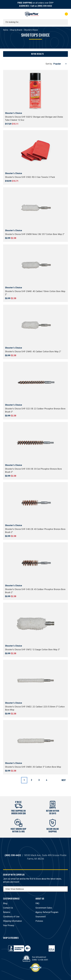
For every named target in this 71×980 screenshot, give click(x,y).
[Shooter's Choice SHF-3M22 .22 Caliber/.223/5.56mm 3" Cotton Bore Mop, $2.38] (35, 680)
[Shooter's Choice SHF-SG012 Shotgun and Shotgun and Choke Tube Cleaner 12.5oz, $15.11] (35, 91)
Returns (7, 912)
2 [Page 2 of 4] (31, 780)
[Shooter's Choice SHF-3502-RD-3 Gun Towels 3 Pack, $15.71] (35, 151)
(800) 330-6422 (45, 6)
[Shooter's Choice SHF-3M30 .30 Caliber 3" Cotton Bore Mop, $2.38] (35, 741)
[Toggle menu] (5, 14)
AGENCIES (24, 6)
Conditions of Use (11, 917)
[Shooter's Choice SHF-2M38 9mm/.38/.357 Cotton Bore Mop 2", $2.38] (35, 208)
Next (65, 780)
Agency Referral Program (47, 912)
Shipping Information (13, 921)
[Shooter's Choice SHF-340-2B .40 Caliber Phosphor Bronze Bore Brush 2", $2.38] (35, 503)
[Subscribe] (66, 889)
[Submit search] (65, 22)
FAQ (37, 903)
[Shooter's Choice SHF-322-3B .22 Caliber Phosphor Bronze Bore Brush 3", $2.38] (35, 382)
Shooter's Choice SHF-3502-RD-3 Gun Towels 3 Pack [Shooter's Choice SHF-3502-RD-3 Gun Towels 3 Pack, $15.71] (30, 177)
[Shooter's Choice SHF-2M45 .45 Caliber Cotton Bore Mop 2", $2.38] (35, 325)
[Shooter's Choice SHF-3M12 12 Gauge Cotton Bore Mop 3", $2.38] (35, 623)
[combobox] (35, 22)
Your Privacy (9, 925)
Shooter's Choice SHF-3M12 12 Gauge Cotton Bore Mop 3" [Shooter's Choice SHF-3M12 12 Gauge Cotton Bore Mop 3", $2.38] (32, 650)
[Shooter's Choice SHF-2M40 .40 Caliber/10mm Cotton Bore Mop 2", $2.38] (35, 265)
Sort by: (49, 64)
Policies (39, 921)
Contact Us (8, 908)
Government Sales (44, 908)
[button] (35, 54)
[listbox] (60, 64)
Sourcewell (41, 917)
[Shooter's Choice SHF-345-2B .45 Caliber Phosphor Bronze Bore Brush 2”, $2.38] (35, 563)
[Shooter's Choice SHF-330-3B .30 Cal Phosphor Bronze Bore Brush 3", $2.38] (35, 443)
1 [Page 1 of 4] (24, 780)
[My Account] (56, 14)
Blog (5, 903)
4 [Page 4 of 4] (47, 780)
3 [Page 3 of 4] (39, 780)
